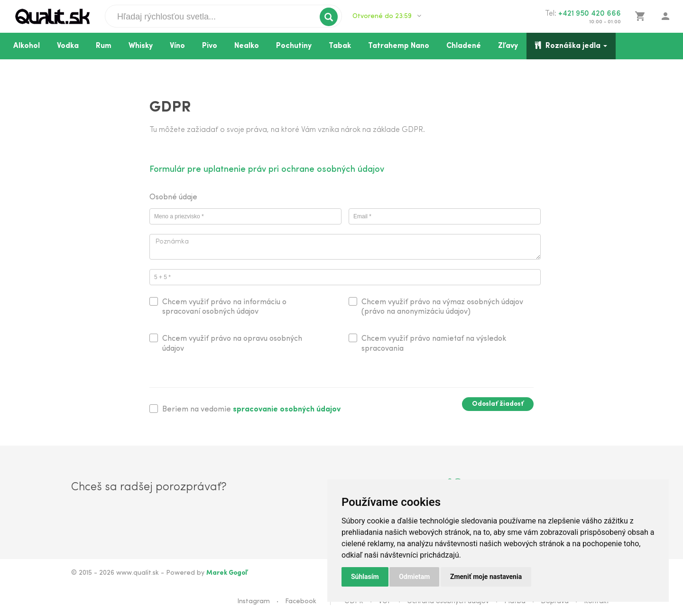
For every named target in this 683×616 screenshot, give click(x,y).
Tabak (340, 46)
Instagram (254, 602)
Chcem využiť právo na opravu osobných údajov (232, 344)
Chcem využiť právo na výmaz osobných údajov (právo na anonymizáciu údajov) (442, 307)
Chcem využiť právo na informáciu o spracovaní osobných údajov (224, 307)
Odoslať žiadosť (498, 404)
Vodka (68, 46)
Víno (177, 46)
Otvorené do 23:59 (387, 16)
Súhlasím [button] (365, 577)
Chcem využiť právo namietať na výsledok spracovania (434, 344)
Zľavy (508, 46)
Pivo (210, 46)
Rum (104, 46)
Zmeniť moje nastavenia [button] (486, 577)
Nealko (247, 46)
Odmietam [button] (414, 577)
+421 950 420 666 (590, 14)
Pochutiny (294, 46)
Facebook (301, 602)
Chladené (464, 46)
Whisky (141, 46)
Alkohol (27, 46)
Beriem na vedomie (251, 410)
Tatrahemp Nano (399, 46)
